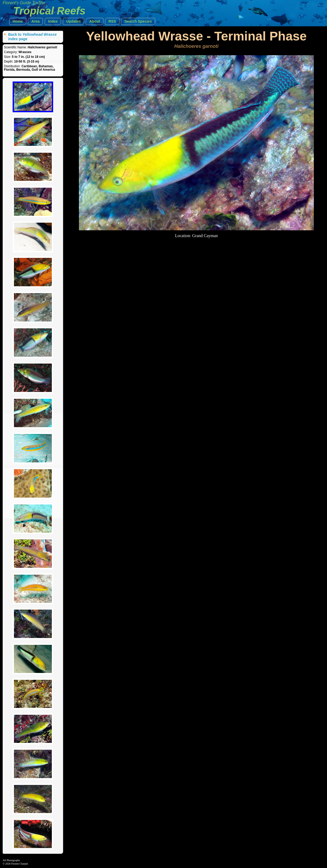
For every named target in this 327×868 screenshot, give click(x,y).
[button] (18, 21)
